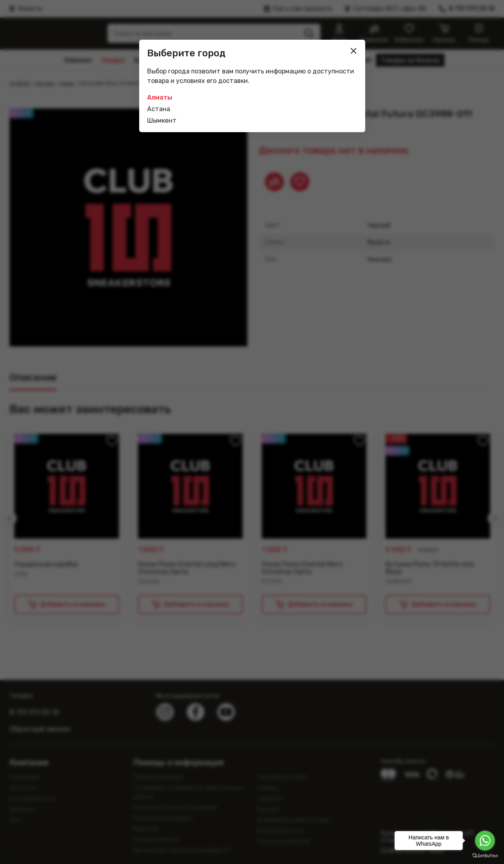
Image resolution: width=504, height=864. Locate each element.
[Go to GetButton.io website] (485, 856)
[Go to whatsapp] (485, 841)
